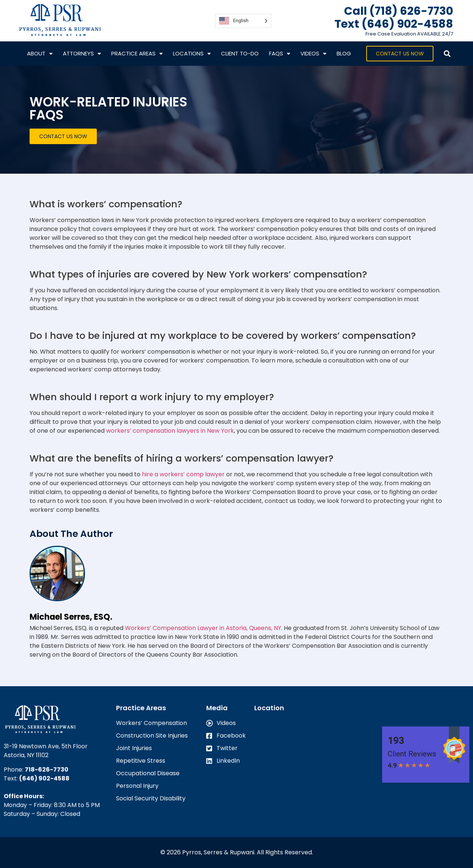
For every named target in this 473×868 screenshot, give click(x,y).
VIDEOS (313, 54)
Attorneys (82, 54)
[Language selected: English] (243, 21)
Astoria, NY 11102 (26, 755)
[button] (447, 54)
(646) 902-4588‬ (44, 778)
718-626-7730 (47, 770)
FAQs (280, 54)
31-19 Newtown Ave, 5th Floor (46, 746)
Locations (192, 54)
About (40, 54)
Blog (344, 53)
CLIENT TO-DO (240, 53)
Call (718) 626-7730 (399, 11)
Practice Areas (137, 54)
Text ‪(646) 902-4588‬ (394, 24)
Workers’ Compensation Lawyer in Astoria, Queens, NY (203, 628)
